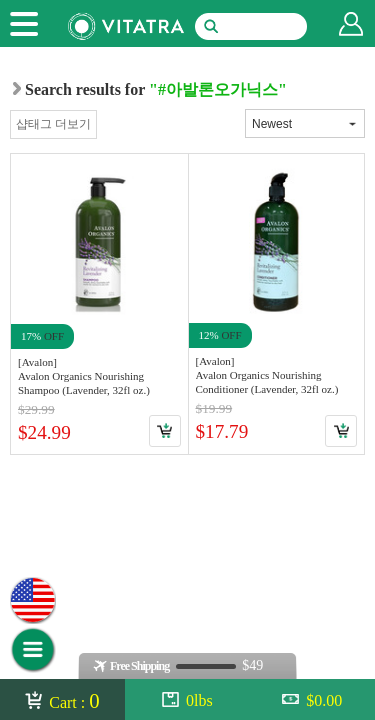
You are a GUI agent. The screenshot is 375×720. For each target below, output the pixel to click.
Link (99, 303)
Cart (165, 431)
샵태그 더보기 (53, 124)
